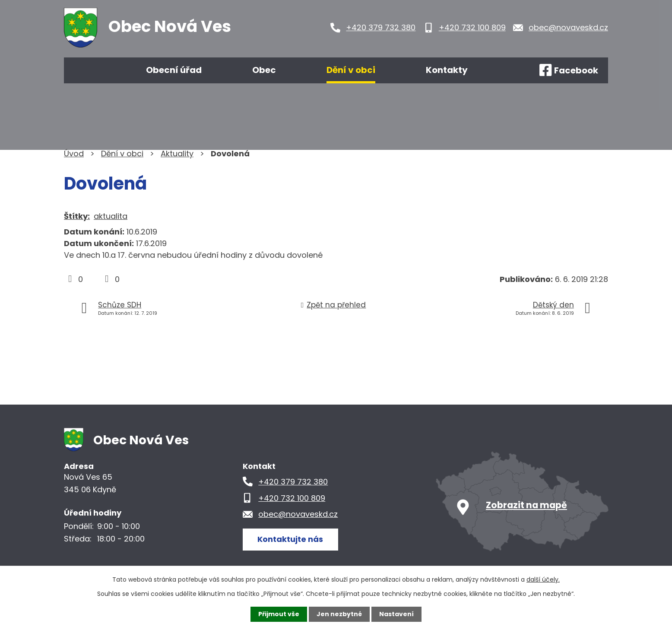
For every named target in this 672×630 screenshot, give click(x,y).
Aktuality (177, 154)
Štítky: (77, 216)
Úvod (89, 70)
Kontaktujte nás (290, 539)
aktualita (111, 216)
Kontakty (447, 70)
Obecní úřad (174, 70)
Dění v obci (351, 70)
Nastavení (396, 614)
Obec (264, 70)
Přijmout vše (279, 614)
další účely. (543, 579)
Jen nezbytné (339, 614)
